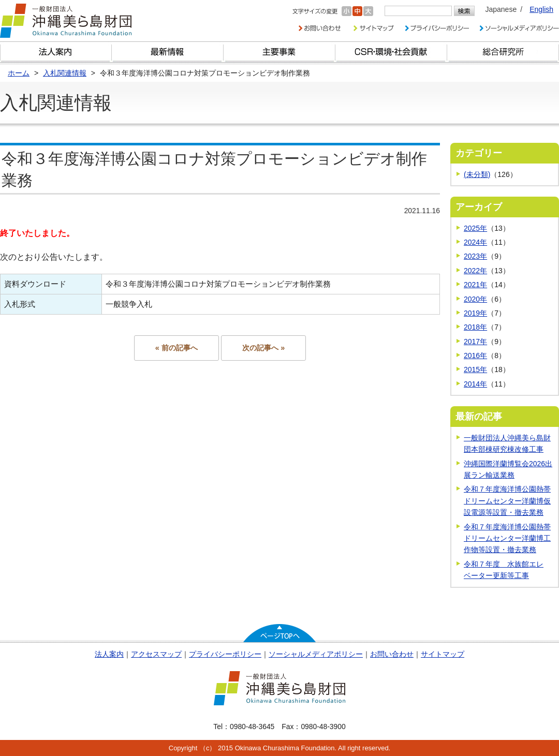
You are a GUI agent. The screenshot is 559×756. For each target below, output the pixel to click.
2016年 (475, 355)
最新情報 (168, 52)
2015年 (475, 369)
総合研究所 (503, 52)
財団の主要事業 (279, 52)
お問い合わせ (392, 654)
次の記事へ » (263, 348)
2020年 (475, 299)
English (541, 9)
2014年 (475, 384)
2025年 (475, 228)
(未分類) (477, 174)
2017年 (475, 342)
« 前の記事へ (176, 348)
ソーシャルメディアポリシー (316, 654)
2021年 (475, 285)
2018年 (475, 327)
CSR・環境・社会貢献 (391, 52)
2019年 (475, 313)
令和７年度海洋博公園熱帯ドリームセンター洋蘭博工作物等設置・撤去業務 (507, 538)
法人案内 (109, 654)
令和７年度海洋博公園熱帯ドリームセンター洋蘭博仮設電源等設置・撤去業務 (507, 501)
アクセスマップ (156, 654)
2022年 (475, 271)
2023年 (475, 256)
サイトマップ (443, 654)
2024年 (475, 242)
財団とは (56, 52)
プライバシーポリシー (225, 654)
